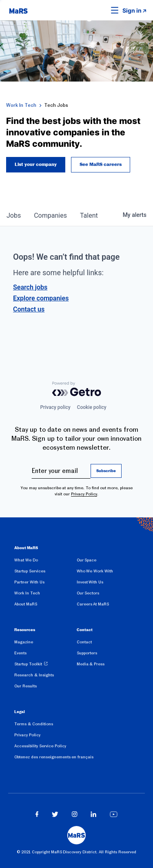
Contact (84, 642)
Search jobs (30, 287)
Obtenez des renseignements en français (54, 757)
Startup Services (30, 571)
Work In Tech (21, 105)
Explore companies (41, 298)
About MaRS (26, 604)
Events (20, 653)
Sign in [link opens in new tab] (132, 10)
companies (50, 215)
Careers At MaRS (93, 604)
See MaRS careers (101, 165)
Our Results (25, 686)
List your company (36, 165)
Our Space (87, 560)
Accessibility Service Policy (40, 746)
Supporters (87, 653)
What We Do (26, 560)
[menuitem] (45, 562)
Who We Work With (95, 571)
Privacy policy (55, 407)
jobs (14, 215)
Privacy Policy (84, 494)
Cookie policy (92, 407)
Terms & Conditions (34, 724)
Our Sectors (88, 593)
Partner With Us (29, 582)
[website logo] (18, 10)
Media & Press (91, 664)
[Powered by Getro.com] (77, 389)
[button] (102, 10)
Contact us (29, 309)
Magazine (24, 642)
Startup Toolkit (28, 664)
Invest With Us (90, 582)
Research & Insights (34, 675)
